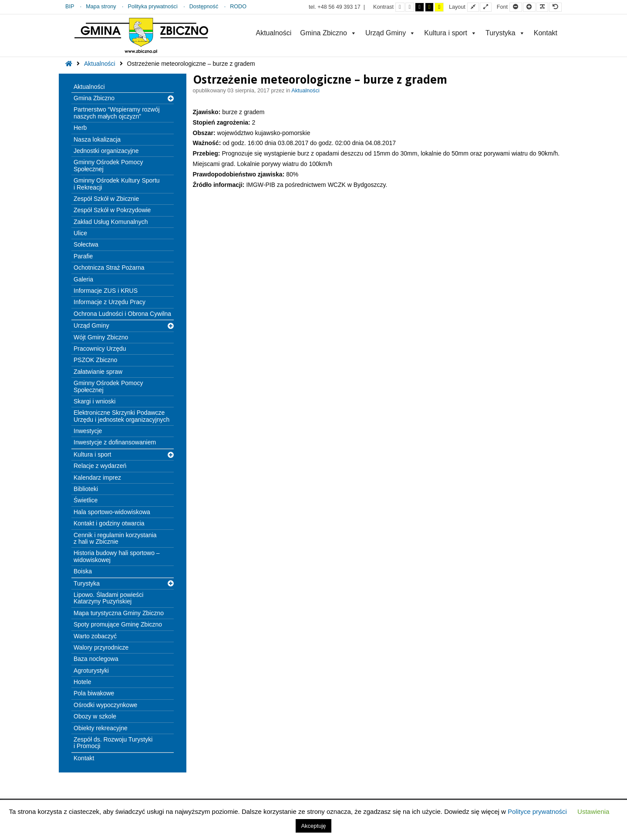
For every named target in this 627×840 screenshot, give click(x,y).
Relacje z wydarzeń (100, 466)
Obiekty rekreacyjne (101, 728)
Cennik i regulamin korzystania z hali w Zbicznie (115, 538)
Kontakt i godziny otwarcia (109, 523)
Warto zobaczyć (95, 636)
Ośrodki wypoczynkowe (105, 705)
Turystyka (505, 33)
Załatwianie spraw (98, 372)
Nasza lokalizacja (97, 139)
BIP (70, 7)
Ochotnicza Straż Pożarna (109, 268)
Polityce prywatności (537, 811)
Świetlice (86, 500)
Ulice (80, 233)
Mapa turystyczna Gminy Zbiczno (119, 613)
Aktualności (273, 33)
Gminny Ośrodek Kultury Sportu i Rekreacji (117, 184)
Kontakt (546, 33)
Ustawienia (593, 811)
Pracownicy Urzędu (100, 349)
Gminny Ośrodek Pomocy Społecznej (108, 165)
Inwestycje (88, 431)
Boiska (83, 571)
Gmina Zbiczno (328, 33)
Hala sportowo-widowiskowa (112, 512)
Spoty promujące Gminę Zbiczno (118, 624)
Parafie (83, 256)
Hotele (82, 682)
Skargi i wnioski (94, 401)
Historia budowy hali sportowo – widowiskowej (117, 556)
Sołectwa (86, 244)
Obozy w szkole (95, 716)
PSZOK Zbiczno (95, 360)
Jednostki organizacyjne (106, 151)
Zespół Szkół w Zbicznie (106, 199)
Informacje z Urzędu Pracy (110, 302)
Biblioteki (86, 489)
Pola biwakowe (94, 693)
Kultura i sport (450, 33)
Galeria (83, 279)
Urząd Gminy (390, 33)
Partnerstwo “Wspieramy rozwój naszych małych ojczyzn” (117, 113)
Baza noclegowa (96, 659)
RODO (238, 7)
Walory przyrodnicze (101, 647)
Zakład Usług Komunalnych (111, 222)
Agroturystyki (91, 671)
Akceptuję (313, 826)
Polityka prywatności (153, 7)
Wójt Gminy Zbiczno (101, 337)
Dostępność (204, 7)
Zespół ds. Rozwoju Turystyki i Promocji (113, 743)
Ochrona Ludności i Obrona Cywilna (122, 314)
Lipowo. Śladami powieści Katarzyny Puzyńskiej (108, 598)
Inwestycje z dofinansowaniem (115, 442)
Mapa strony (101, 7)
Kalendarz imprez (97, 478)
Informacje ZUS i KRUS (106, 291)
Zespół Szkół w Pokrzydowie (112, 210)
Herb (80, 128)
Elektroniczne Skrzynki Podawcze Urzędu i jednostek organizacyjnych (121, 416)
